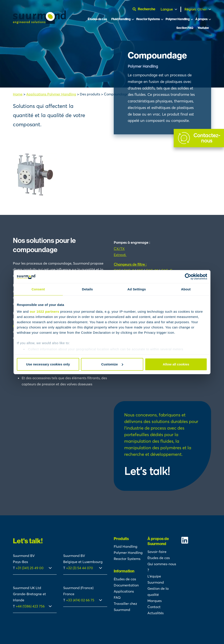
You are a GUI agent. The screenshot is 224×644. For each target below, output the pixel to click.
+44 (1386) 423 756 (30, 606)
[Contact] (199, 138)
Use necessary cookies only (48, 364)
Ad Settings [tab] (136, 289)
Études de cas (97, 19)
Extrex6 (120, 255)
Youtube (203, 28)
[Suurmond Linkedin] (196, 540)
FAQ (117, 597)
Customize (112, 364)
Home (18, 94)
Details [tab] (87, 289)
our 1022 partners (44, 311)
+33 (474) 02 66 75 (80, 600)
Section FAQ (185, 28)
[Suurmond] (39, 23)
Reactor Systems (148, 19)
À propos (201, 19)
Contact (154, 607)
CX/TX (119, 249)
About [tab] (186, 289)
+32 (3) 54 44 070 (80, 568)
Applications (124, 591)
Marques (155, 601)
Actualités (156, 613)
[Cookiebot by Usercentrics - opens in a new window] (188, 277)
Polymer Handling (178, 19)
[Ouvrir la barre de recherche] (146, 9)
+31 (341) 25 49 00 (30, 568)
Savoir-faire (157, 552)
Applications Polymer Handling (51, 94)
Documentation (126, 585)
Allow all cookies (176, 364)
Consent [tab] (38, 289)
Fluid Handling (121, 19)
